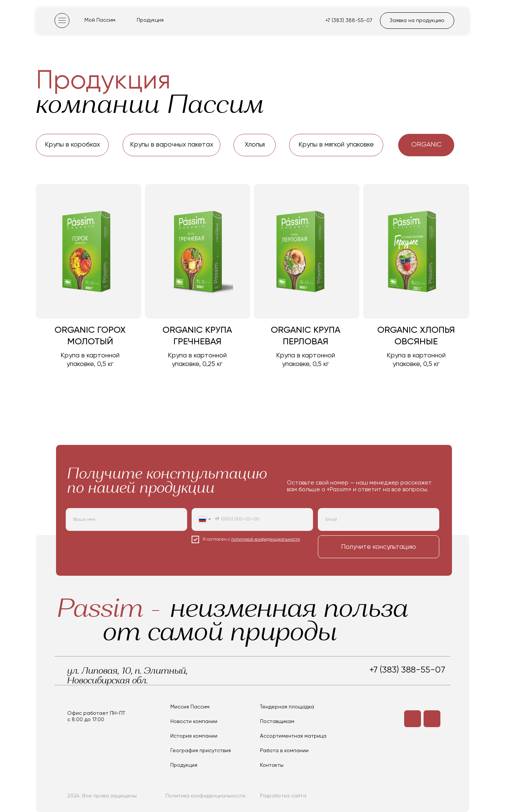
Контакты (272, 765)
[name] (126, 519)
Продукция (150, 20)
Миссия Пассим (190, 707)
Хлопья (255, 145)
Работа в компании (284, 751)
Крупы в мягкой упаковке (336, 145)
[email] (379, 519)
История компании (194, 736)
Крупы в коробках (72, 145)
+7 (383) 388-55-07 (349, 21)
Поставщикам (277, 722)
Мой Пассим (100, 20)
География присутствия (201, 751)
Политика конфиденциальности (205, 796)
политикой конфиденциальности (266, 539)
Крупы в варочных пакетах (172, 145)
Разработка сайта (283, 796)
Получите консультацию (379, 547)
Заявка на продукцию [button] (417, 21)
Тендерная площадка (287, 707)
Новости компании (194, 722)
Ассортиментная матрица (293, 736)
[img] (62, 21)
